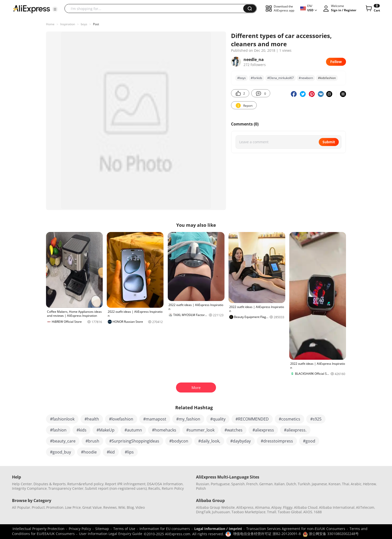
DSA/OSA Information (165, 484)
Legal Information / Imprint (218, 529)
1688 (318, 512)
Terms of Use (124, 529)
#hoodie (89, 452)
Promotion (55, 507)
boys (84, 24)
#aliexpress (263, 430)
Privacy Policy (80, 529)
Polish (201, 488)
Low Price (73, 507)
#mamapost (155, 419)
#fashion (58, 430)
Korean (334, 484)
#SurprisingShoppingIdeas (134, 441)
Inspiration (68, 24)
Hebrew (369, 484)
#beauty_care (63, 441)
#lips (129, 452)
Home (50, 24)
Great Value (92, 507)
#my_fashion (188, 419)
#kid (111, 452)
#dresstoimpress (277, 441)
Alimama (262, 507)
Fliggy (288, 507)
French (252, 484)
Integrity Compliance (29, 488)
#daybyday (240, 441)
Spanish (238, 484)
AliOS (308, 512)
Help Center (22, 484)
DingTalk (203, 512)
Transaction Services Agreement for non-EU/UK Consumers (296, 529)
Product (38, 507)
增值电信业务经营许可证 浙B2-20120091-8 (267, 534)
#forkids (256, 78)
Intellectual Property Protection (38, 529)
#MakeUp (105, 430)
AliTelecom (365, 507)
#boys (241, 78)
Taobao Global (290, 512)
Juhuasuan (221, 512)
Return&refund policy (85, 484)
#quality (218, 419)
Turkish (304, 484)
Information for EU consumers (165, 529)
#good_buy (60, 452)
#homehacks (164, 430)
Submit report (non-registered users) (116, 488)
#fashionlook (62, 419)
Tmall (272, 512)
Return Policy (173, 488)
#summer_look (200, 430)
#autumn (133, 430)
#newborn (306, 78)
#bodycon (179, 441)
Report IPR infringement (125, 484)
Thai (346, 484)
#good (309, 441)
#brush (92, 441)
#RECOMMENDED (252, 419)
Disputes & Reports (50, 484)
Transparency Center (66, 488)
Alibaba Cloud (306, 507)
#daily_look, (209, 441)
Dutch (291, 484)
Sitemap (102, 529)
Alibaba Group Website (215, 507)
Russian (203, 484)
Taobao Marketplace (248, 512)
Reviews (110, 507)
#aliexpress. (295, 430)
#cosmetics (289, 419)
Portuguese (220, 484)
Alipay (276, 507)
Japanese (319, 484)
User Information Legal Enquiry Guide (111, 534)
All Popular (21, 507)
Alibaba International (337, 507)
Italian (279, 484)
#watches (233, 430)
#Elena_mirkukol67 (280, 78)
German (266, 484)
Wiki (122, 507)
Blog (130, 507)
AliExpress (245, 507)
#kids (81, 430)
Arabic (356, 484)
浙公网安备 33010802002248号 (331, 534)
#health (92, 419)
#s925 (316, 419)
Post (96, 24)
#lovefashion (121, 419)
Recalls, (155, 488)
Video (140, 507)
